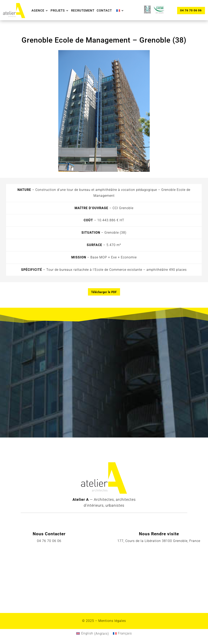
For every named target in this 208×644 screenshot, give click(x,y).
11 (121, 163)
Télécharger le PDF (104, 292)
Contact (104, 11)
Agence (38, 11)
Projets (58, 11)
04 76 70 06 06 (191, 10)
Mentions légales (112, 621)
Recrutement (83, 11)
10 (118, 163)
